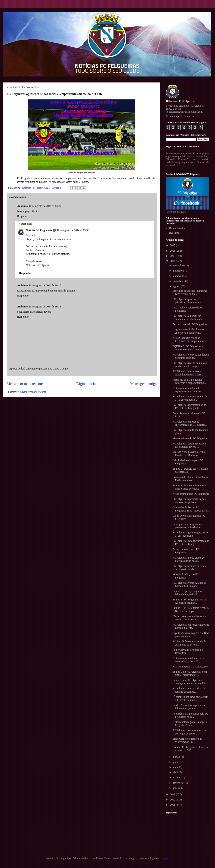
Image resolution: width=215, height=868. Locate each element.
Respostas (27, 224)
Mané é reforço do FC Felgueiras (190, 438)
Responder (23, 216)
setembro (178, 281)
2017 (173, 245)
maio (176, 767)
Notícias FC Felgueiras (39, 230)
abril (176, 772)
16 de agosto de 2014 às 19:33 (45, 307)
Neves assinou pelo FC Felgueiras (191, 494)
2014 (173, 261)
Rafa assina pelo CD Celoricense (190, 667)
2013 (173, 794)
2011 (173, 805)
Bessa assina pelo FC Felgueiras (190, 324)
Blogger (164, 858)
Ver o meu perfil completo (180, 116)
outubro (178, 276)
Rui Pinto (174, 233)
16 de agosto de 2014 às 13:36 (73, 230)
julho (176, 757)
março (177, 777)
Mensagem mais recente (25, 384)
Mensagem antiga (143, 384)
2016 (173, 251)
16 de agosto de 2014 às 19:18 (45, 285)
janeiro (177, 788)
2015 (173, 256)
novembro (179, 271)
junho (176, 762)
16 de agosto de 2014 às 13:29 (45, 206)
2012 (173, 800)
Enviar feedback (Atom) (33, 392)
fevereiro (178, 783)
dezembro (179, 265)
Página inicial (87, 384)
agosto (177, 286)
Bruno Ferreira (177, 228)
